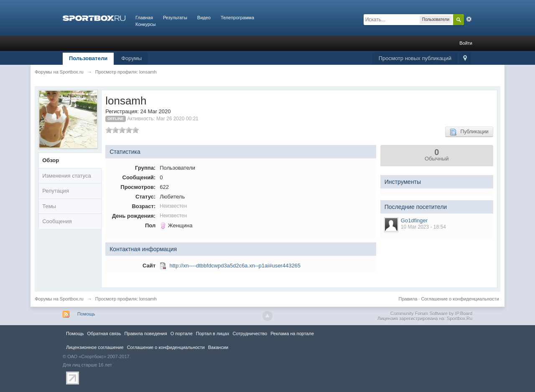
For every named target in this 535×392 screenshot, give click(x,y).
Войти (466, 43)
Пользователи (88, 58)
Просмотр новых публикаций (415, 58)
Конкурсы (145, 24)
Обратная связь (104, 333)
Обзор (51, 160)
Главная (144, 18)
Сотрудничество (250, 333)
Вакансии (218, 347)
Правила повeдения (145, 333)
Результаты (175, 18)
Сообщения (57, 221)
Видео (204, 18)
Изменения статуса (66, 176)
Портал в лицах (213, 333)
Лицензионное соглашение (95, 347)
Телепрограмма (237, 18)
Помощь (86, 314)
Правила (408, 299)
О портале (182, 333)
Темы (49, 206)
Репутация (56, 191)
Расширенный (469, 19)
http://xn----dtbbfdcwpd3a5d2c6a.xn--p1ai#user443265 (235, 266)
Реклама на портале (292, 333)
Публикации (469, 132)
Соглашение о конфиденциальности (460, 299)
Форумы (131, 58)
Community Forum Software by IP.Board (431, 313)
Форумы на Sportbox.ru (59, 299)
